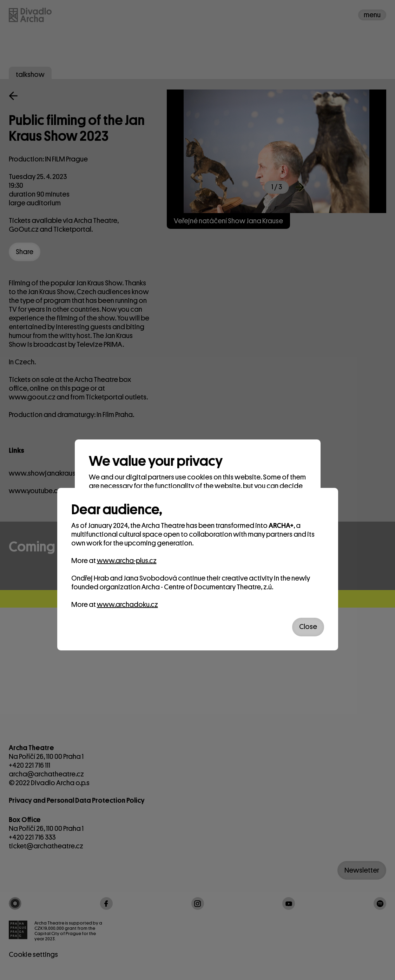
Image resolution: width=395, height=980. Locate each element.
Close (308, 627)
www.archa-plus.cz (127, 561)
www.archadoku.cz (127, 605)
